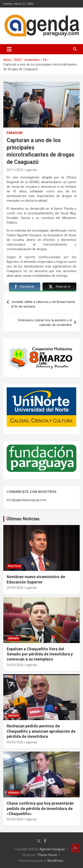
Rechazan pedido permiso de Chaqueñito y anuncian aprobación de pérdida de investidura (41, 731)
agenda (31, 170)
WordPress (55, 861)
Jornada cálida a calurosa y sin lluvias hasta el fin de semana (43, 304)
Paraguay (15, 133)
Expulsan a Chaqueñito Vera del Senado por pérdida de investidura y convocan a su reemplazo (40, 654)
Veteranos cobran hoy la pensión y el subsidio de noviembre (45, 323)
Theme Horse (47, 855)
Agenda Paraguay (52, 849)
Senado (14, 638)
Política (14, 566)
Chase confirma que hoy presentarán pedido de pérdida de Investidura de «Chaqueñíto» (40, 808)
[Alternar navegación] (9, 49)
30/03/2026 (15, 588)
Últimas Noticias (23, 519)
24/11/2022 (15, 170)
